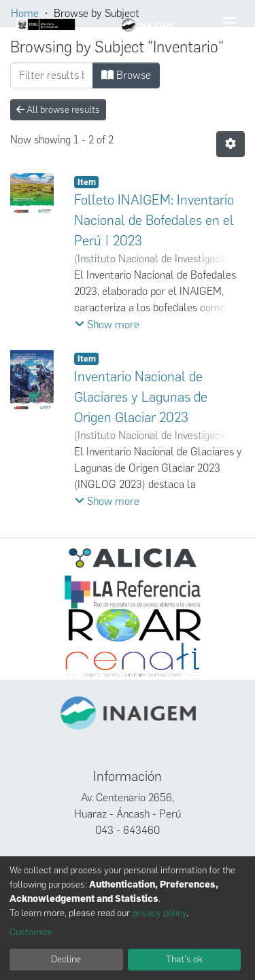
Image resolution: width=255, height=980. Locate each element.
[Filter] (52, 75)
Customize (31, 932)
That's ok (184, 959)
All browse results (58, 110)
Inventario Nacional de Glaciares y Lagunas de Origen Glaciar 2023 (141, 397)
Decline (66, 959)
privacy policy (159, 913)
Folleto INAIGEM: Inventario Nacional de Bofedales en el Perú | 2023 (154, 220)
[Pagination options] (231, 144)
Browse (126, 75)
